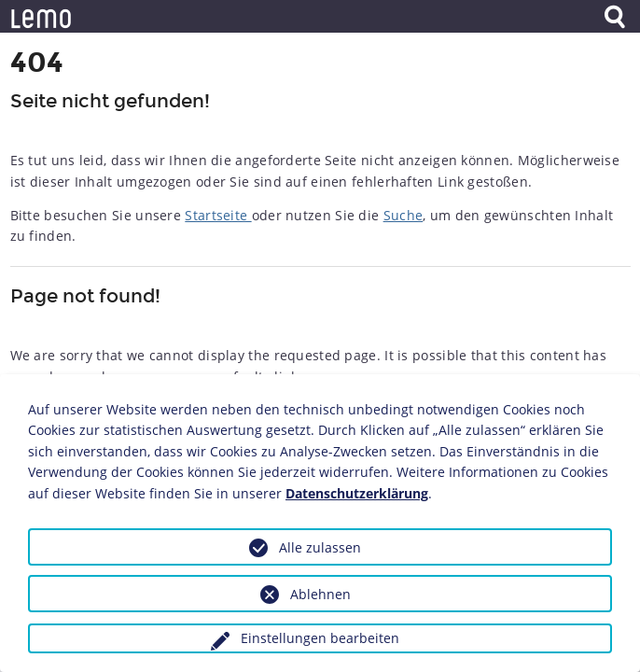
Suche (403, 215)
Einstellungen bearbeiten (320, 638)
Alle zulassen (320, 547)
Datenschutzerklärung (357, 493)
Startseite (218, 215)
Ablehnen (320, 594)
